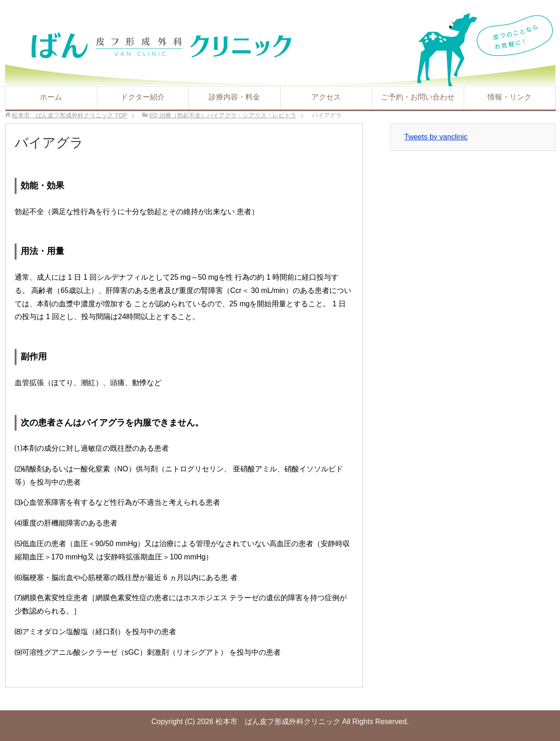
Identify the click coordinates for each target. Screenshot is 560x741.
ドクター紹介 (143, 97)
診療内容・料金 (234, 97)
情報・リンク (510, 97)
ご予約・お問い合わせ (418, 97)
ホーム (51, 97)
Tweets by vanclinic (436, 137)
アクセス (326, 97)
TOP (69, 115)
